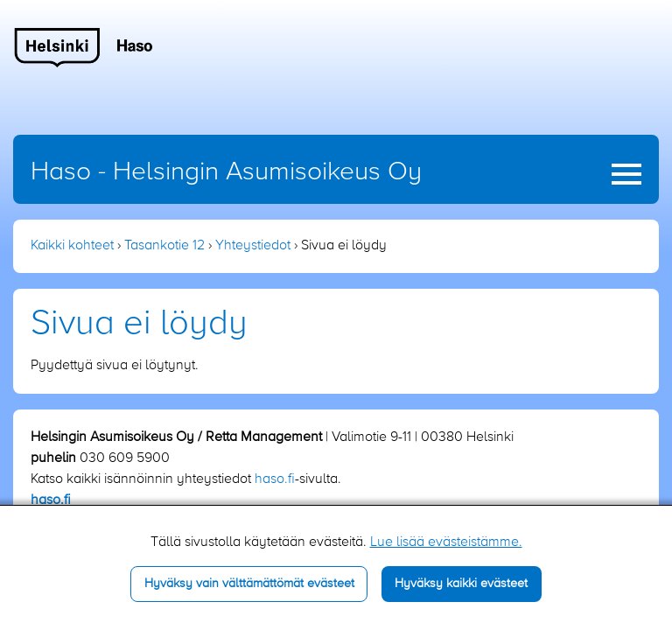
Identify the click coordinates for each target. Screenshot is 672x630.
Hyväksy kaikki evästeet (461, 584)
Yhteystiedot (253, 246)
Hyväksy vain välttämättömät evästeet (249, 584)
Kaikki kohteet (72, 246)
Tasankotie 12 (164, 246)
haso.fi (275, 479)
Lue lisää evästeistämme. (446, 542)
